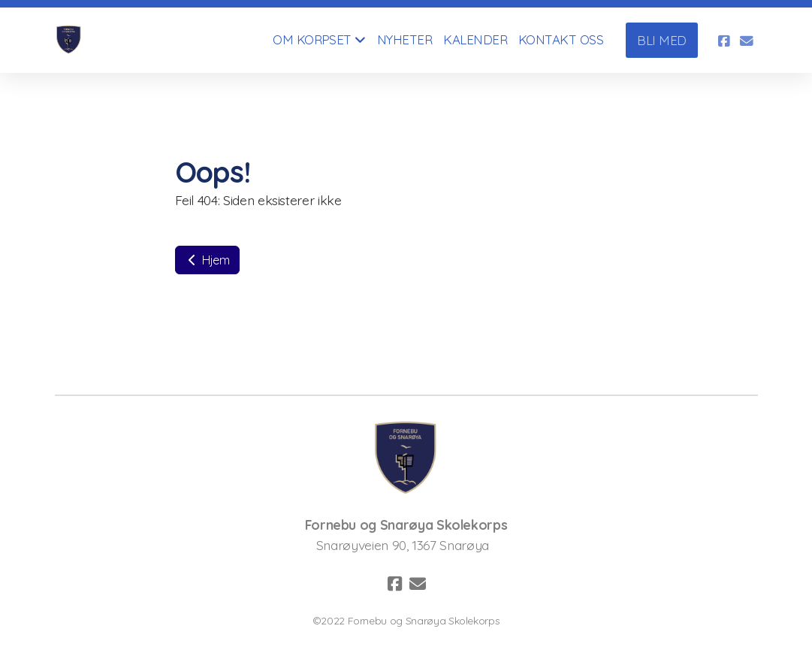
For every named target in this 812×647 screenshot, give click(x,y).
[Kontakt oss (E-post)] (747, 41)
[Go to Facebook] (724, 41)
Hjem (207, 260)
